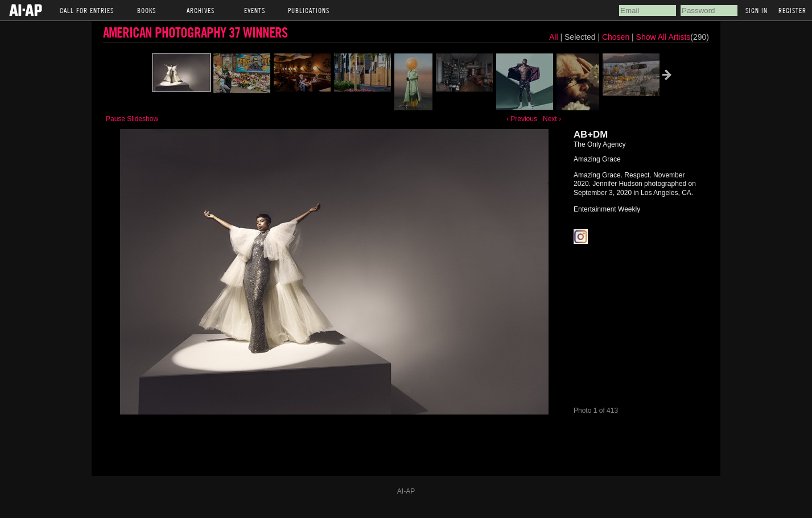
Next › (552, 119)
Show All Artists (663, 37)
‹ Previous (522, 119)
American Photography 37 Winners (195, 32)
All (554, 37)
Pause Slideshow (132, 119)
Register (792, 10)
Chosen (617, 37)
